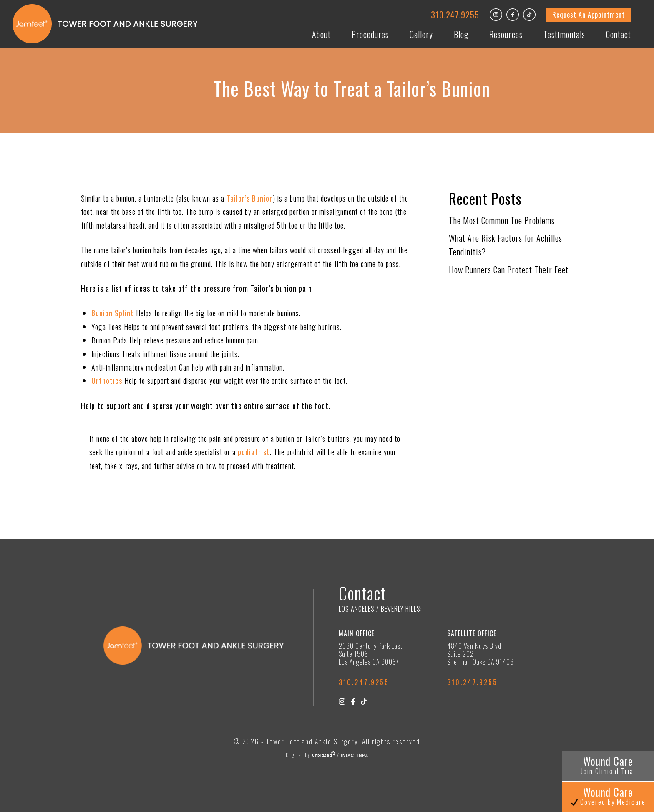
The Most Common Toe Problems (502, 220)
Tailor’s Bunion (250, 198)
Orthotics (107, 381)
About (321, 34)
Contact (619, 34)
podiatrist (254, 452)
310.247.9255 (455, 15)
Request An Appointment (589, 15)
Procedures (370, 34)
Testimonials (564, 34)
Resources (506, 34)
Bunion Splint (113, 313)
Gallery (421, 34)
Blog (461, 34)
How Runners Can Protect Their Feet (509, 270)
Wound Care (608, 765)
